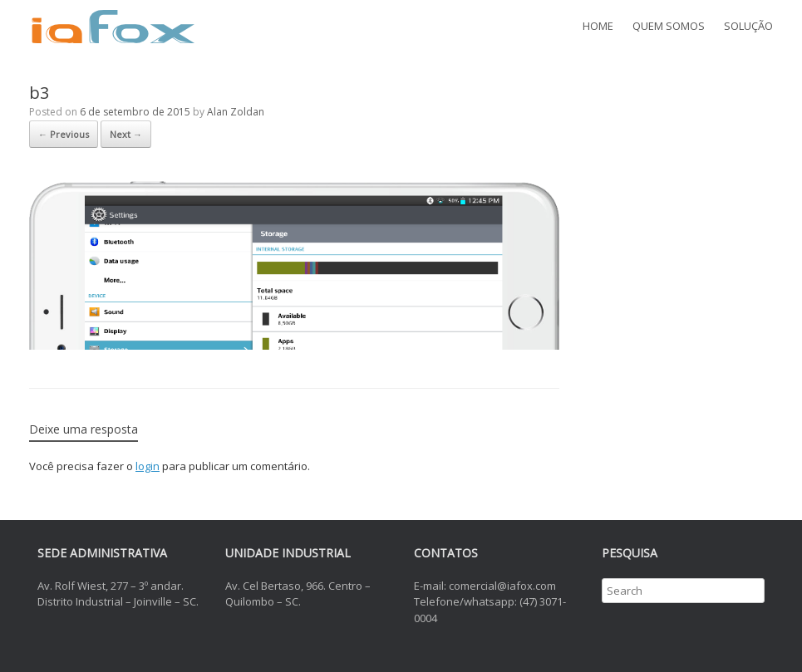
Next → (126, 134)
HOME (598, 26)
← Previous (64, 134)
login (148, 466)
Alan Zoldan (236, 112)
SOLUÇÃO (748, 26)
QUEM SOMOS (669, 26)
